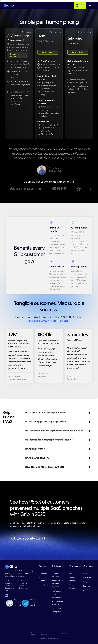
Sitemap (64, 634)
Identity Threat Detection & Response (57, 584)
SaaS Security (42, 579)
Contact (86, 590)
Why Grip (87, 578)
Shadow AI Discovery (56, 575)
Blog (71, 573)
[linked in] (6, 595)
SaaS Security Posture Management (57, 594)
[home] (9, 6)
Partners (86, 586)
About (86, 573)
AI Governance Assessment (57, 603)
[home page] (11, 567)
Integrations (43, 585)
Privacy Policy (33, 634)
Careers (86, 582)
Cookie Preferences (44, 634)
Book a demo (79, 6)
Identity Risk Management (57, 610)
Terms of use (56, 634)
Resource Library (73, 586)
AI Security (43, 573)
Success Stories (72, 579)
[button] (90, 6)
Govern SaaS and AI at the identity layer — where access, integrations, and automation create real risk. (20, 573)
